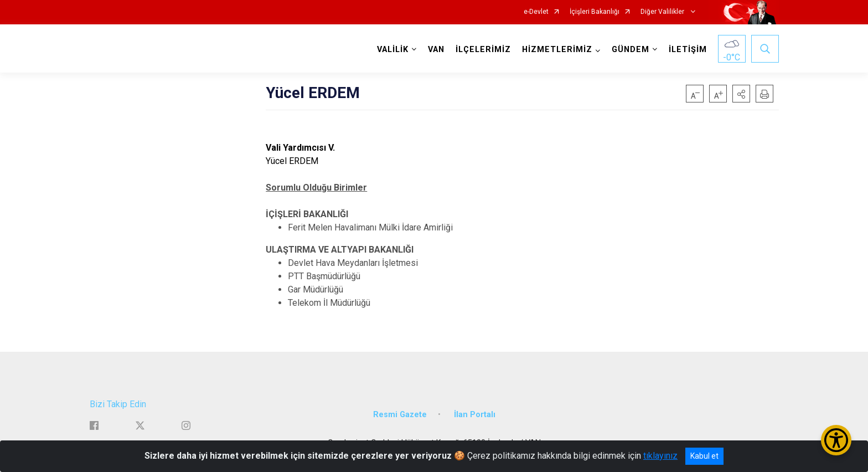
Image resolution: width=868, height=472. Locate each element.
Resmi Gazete (400, 414)
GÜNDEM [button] (631, 50)
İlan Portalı (475, 414)
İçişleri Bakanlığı (595, 12)
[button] (741, 94)
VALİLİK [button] (393, 50)
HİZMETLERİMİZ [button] (557, 50)
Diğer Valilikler (663, 12)
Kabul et (704, 456)
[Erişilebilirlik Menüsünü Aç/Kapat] (836, 440)
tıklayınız (660, 456)
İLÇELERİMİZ (483, 50)
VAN (436, 50)
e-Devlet (536, 12)
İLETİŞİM (688, 50)
